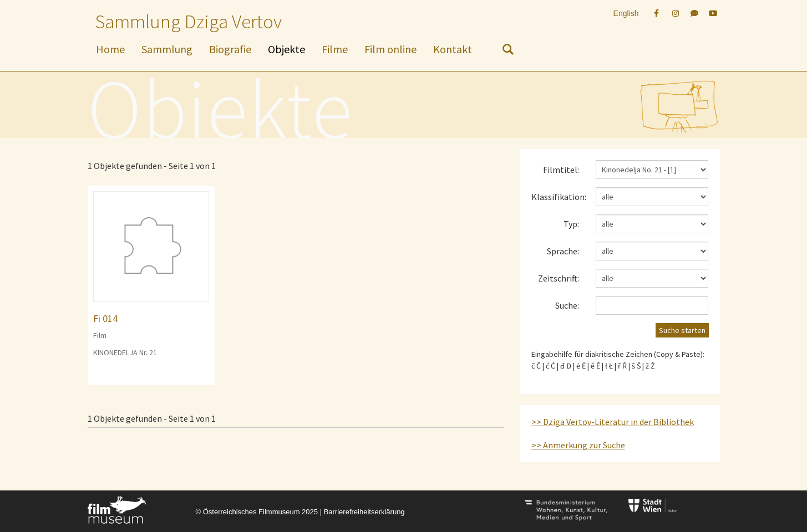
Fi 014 (105, 318)
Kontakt (453, 49)
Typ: (571, 224)
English (626, 13)
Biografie (230, 49)
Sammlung (167, 49)
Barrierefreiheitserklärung (364, 512)
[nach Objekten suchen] (508, 52)
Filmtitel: (561, 170)
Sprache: (563, 251)
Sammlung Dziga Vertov (188, 22)
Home (110, 49)
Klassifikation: (559, 197)
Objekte (286, 49)
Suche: (567, 305)
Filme (335, 49)
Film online (390, 49)
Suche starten (682, 330)
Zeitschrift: (559, 278)
